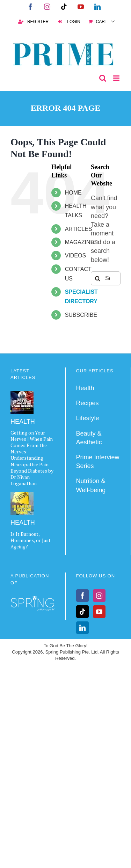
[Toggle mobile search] (103, 78)
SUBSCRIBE (81, 315)
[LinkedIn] (82, 628)
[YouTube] (99, 612)
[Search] (98, 278)
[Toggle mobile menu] (117, 78)
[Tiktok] (82, 612)
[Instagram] (99, 596)
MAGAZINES (81, 242)
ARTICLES (79, 229)
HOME (73, 193)
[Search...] (106, 278)
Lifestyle (88, 418)
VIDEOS (75, 256)
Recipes (88, 403)
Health (85, 388)
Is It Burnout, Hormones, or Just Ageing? (31, 540)
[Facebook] (82, 596)
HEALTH (23, 422)
